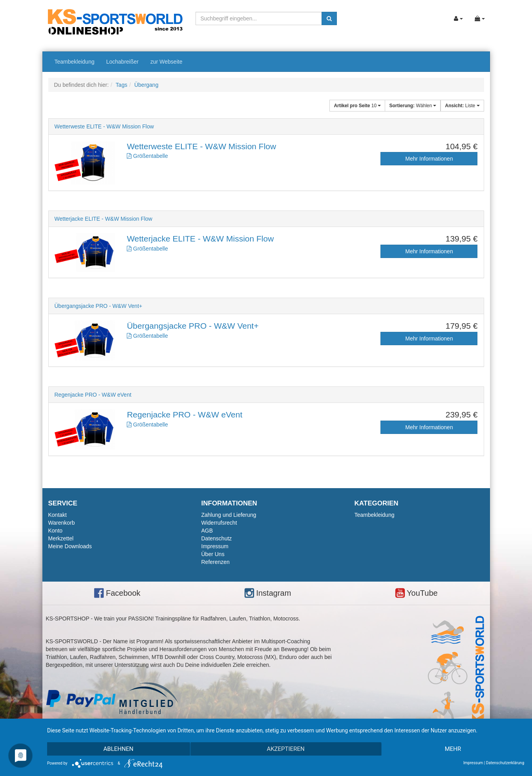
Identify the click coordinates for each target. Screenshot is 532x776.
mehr (453, 749)
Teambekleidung (75, 62)
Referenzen (216, 562)
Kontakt (58, 515)
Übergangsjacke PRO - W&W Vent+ (99, 306)
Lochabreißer (122, 62)
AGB (207, 531)
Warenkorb (62, 523)
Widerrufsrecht (219, 523)
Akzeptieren (285, 749)
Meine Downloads (70, 546)
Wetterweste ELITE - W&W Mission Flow (104, 126)
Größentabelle (147, 156)
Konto (56, 531)
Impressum (215, 546)
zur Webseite (166, 62)
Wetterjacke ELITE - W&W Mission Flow (103, 219)
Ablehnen (118, 749)
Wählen (413, 106)
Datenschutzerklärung (505, 763)
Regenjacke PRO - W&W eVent (93, 395)
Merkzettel (61, 538)
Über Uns (213, 554)
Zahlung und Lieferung (229, 515)
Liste (462, 106)
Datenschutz (217, 538)
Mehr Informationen (429, 159)
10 (357, 106)
